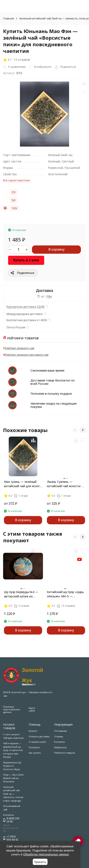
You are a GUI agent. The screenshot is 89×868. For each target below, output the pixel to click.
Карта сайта (32, 709)
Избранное (60, 747)
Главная (9, 18)
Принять (40, 862)
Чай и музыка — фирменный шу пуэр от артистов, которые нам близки (13, 750)
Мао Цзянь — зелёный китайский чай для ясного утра (23, 484)
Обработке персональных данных (46, 854)
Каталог (33, 731)
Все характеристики (17, 180)
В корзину (56, 249)
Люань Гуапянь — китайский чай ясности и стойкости (65, 484)
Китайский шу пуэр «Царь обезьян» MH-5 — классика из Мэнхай (65, 594)
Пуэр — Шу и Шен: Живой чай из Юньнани (14, 778)
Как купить (35, 753)
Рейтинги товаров (64, 753)
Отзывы (59, 736)
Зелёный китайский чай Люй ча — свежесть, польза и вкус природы (13, 794)
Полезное (34, 747)
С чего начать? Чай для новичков (13, 736)
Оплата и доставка (39, 736)
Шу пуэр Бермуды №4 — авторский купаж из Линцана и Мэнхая (21, 594)
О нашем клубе (37, 742)
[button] (75, 430)
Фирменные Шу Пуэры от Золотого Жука (12, 766)
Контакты (60, 742)
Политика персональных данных (12, 709)
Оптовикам (60, 731)
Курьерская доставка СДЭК (26, 307)
